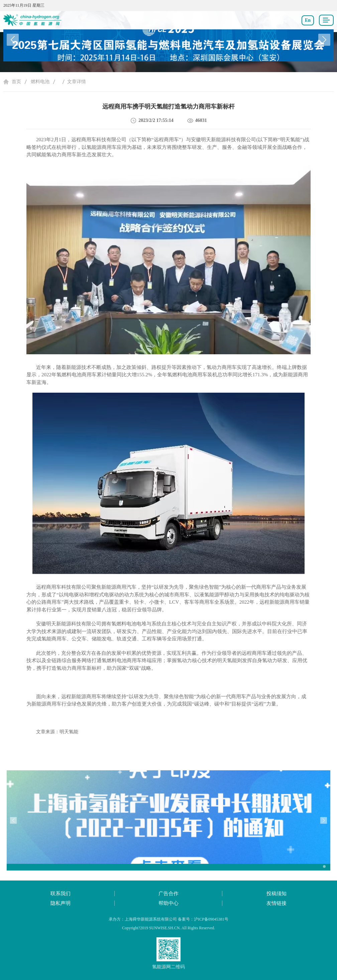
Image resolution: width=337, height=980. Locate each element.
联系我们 (61, 894)
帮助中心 (168, 903)
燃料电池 (40, 82)
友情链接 (276, 903)
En (308, 20)
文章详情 (77, 82)
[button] (324, 40)
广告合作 (168, 894)
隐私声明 (61, 903)
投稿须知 (276, 894)
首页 (16, 82)
